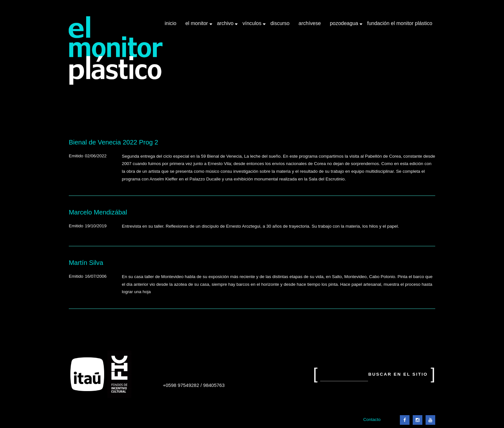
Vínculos (252, 26)
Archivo (226, 26)
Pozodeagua (345, 26)
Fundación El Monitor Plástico (400, 23)
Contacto (372, 419)
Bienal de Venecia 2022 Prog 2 (113, 142)
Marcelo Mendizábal (98, 212)
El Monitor (197, 26)
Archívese (310, 23)
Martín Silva (86, 263)
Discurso (280, 23)
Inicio (170, 23)
